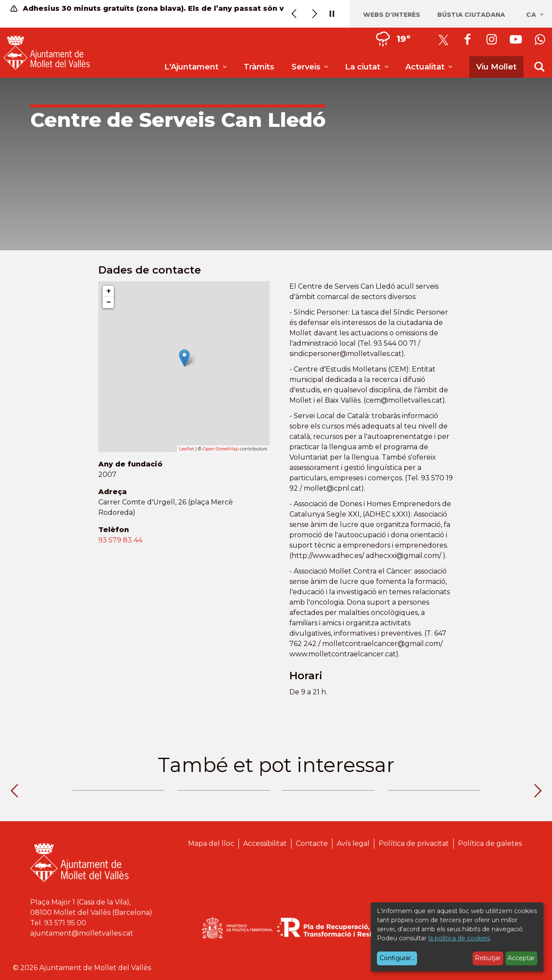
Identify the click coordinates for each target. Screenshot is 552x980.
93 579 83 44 (120, 540)
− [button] (108, 303)
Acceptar (521, 958)
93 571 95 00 (65, 923)
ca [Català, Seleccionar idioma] (535, 15)
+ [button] (108, 291)
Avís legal (353, 843)
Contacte (312, 843)
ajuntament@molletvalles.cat (82, 933)
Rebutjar (488, 958)
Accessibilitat (265, 843)
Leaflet (187, 449)
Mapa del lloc (211, 843)
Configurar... (397, 958)
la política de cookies (459, 938)
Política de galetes (490, 843)
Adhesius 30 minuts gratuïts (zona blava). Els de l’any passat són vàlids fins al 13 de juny (150, 8)
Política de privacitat (414, 843)
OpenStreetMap (221, 449)
